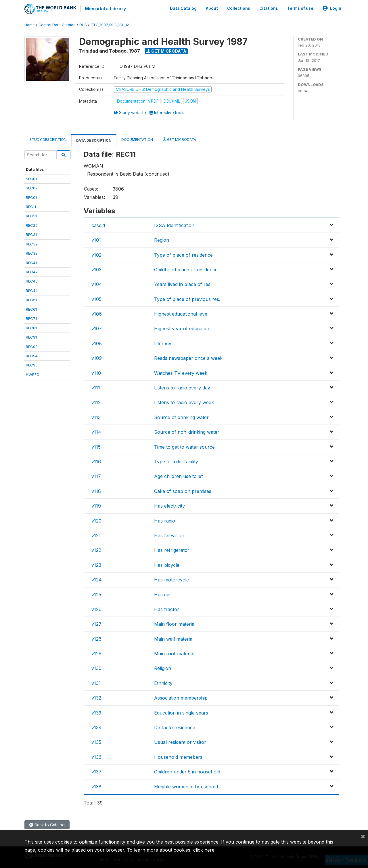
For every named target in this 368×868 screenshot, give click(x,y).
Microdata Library (105, 9)
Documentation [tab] (137, 139)
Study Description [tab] (48, 139)
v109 (97, 358)
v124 (97, 579)
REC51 (31, 299)
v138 (96, 786)
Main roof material (174, 653)
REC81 (31, 327)
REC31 (31, 234)
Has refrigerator (172, 550)
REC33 (32, 253)
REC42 (32, 271)
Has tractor (167, 608)
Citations (269, 8)
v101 (96, 239)
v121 (96, 535)
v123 (96, 564)
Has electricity (169, 505)
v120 (96, 520)
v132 (96, 697)
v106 (97, 313)
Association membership (181, 697)
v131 (96, 682)
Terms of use (300, 8)
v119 (96, 505)
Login (332, 8)
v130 (96, 668)
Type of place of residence (183, 254)
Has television (169, 535)
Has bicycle (167, 564)
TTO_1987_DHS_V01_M (110, 24)
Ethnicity (163, 682)
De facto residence (175, 727)
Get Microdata (166, 50)
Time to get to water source (184, 446)
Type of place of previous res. (187, 298)
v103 (96, 269)
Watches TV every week (181, 372)
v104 (97, 284)
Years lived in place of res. (183, 284)
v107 (97, 328)
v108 (97, 343)
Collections (239, 8)
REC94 (32, 355)
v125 (96, 594)
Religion (163, 668)
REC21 (31, 215)
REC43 (32, 281)
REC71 (31, 318)
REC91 (31, 337)
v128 (96, 638)
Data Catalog (183, 8)
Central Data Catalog (57, 24)
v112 (96, 402)
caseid (98, 224)
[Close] (363, 836)
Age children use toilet (178, 476)
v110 (96, 372)
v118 (96, 490)
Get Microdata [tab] (179, 139)
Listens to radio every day (182, 387)
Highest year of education (182, 328)
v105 (96, 298)
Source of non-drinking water (187, 431)
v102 (96, 254)
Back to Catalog (47, 824)
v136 (96, 756)
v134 (97, 727)
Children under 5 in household (187, 771)
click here (204, 850)
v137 (96, 771)
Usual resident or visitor (180, 742)
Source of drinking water (181, 416)
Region (162, 239)
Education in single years (181, 712)
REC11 (31, 206)
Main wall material (174, 638)
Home (30, 24)
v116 (96, 461)
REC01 (31, 197)
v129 (96, 653)
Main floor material (175, 623)
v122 (96, 550)
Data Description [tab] (94, 140)
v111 (96, 387)
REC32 (32, 243)
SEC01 (31, 178)
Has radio (165, 520)
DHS (83, 24)
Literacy (163, 343)
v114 (96, 431)
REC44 (32, 290)
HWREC (33, 374)
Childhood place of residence (186, 269)
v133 (96, 712)
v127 (96, 623)
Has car (163, 594)
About (212, 8)
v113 (96, 416)
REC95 (32, 364)
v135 (96, 742)
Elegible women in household (186, 786)
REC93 (32, 346)
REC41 (31, 262)
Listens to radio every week (184, 402)
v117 (96, 476)
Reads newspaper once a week (188, 358)
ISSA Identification (174, 224)
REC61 (31, 308)
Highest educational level (181, 313)
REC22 (32, 224)
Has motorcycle (171, 579)
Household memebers (178, 756)
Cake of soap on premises (183, 490)
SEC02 (32, 187)
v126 (96, 608)
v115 (96, 446)
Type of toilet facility (176, 461)
